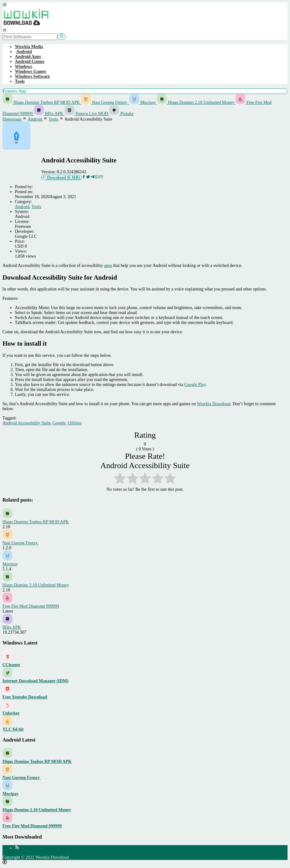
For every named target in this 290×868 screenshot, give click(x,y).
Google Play (195, 385)
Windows (24, 66)
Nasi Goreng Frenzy (105, 102)
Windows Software (32, 76)
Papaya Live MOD (87, 114)
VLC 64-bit (13, 729)
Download (61, 177)
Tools (20, 81)
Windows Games (30, 71)
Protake (121, 114)
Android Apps (28, 57)
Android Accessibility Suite (27, 423)
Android (22, 207)
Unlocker (11, 713)
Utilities (75, 423)
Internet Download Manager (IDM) (35, 681)
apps (108, 266)
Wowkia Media (29, 47)
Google (59, 423)
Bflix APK (49, 114)
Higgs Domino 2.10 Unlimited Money (196, 102)
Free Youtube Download (25, 697)
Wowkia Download (214, 404)
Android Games (30, 62)
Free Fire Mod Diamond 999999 (31, 606)
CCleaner (11, 665)
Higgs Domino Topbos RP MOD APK (42, 102)
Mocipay (143, 102)
